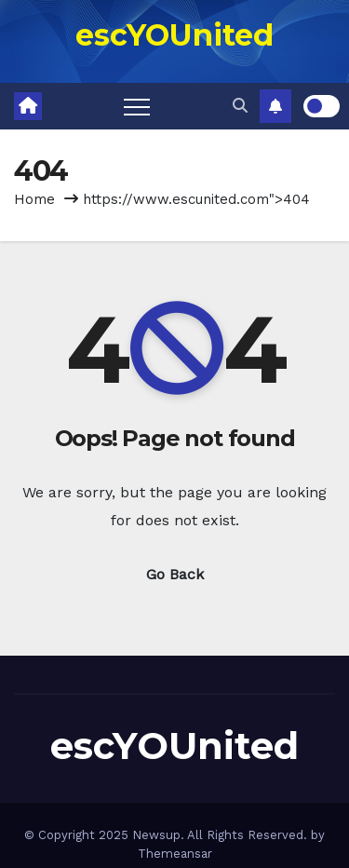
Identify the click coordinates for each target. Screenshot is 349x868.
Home (34, 199)
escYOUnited (174, 35)
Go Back (175, 574)
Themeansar (175, 854)
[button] (240, 106)
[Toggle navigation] (137, 106)
